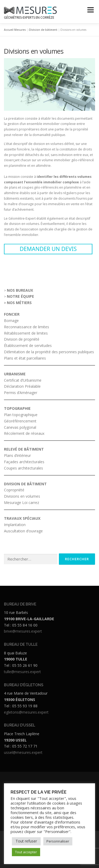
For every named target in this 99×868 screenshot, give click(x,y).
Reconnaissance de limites (27, 327)
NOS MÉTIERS (19, 303)
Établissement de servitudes (28, 345)
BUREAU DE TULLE (21, 644)
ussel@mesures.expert (23, 752)
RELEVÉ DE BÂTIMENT (24, 449)
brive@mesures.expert (23, 631)
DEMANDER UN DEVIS (48, 249)
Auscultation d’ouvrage (23, 531)
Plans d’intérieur (17, 455)
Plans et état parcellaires (25, 358)
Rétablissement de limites (26, 333)
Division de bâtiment (43, 30)
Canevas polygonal (20, 427)
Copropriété (14, 490)
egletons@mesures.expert (26, 712)
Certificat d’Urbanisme (23, 380)
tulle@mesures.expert (22, 672)
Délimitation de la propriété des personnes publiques (49, 352)
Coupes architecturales (23, 468)
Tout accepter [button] (26, 852)
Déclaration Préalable (22, 386)
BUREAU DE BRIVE (20, 604)
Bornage (12, 321)
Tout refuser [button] (26, 841)
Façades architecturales (24, 462)
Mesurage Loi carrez (22, 503)
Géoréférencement (20, 421)
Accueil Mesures (15, 30)
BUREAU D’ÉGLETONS (24, 685)
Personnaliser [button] (58, 841)
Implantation (15, 525)
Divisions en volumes (22, 496)
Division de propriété (22, 339)
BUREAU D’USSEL (20, 725)
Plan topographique (21, 415)
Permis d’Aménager (21, 393)
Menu (90, 10)
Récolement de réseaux (24, 433)
